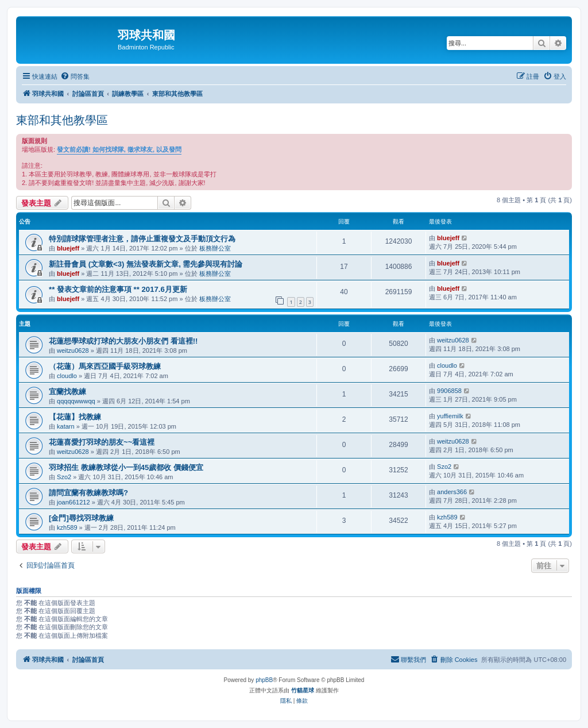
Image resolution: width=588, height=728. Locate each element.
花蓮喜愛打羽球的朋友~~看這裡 (102, 442)
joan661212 (73, 502)
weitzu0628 (73, 350)
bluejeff (68, 248)
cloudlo (67, 376)
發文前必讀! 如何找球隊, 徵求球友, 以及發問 (119, 149)
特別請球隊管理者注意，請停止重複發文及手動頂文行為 (142, 239)
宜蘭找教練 (67, 392)
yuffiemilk (450, 416)
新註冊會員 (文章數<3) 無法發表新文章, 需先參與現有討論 (146, 264)
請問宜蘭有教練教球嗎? (88, 493)
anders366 (452, 492)
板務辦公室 (215, 248)
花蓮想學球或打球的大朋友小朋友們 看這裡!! (123, 341)
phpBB (264, 680)
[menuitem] (75, 76)
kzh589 (67, 527)
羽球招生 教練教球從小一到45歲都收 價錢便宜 (126, 467)
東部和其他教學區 (62, 120)
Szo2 (64, 477)
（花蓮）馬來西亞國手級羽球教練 (105, 366)
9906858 (449, 391)
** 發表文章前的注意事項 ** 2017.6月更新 (118, 289)
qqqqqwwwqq (76, 401)
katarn (66, 426)
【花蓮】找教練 (75, 417)
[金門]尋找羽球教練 (81, 518)
